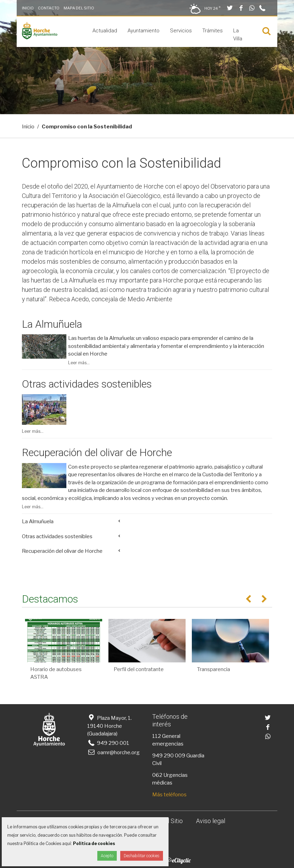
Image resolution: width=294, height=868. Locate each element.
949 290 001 (108, 743)
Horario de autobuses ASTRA (56, 673)
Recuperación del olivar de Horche (97, 452)
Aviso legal (211, 821)
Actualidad (105, 31)
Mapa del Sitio (79, 8)
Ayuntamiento (144, 31)
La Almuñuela (52, 324)
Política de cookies (94, 843)
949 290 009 (169, 756)
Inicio (28, 8)
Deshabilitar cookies (142, 856)
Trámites (213, 31)
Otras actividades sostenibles (87, 384)
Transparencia (214, 669)
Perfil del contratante (139, 669)
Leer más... (79, 363)
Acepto (107, 856)
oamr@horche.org (113, 752)
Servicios (181, 31)
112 (157, 736)
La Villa (238, 35)
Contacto (49, 8)
